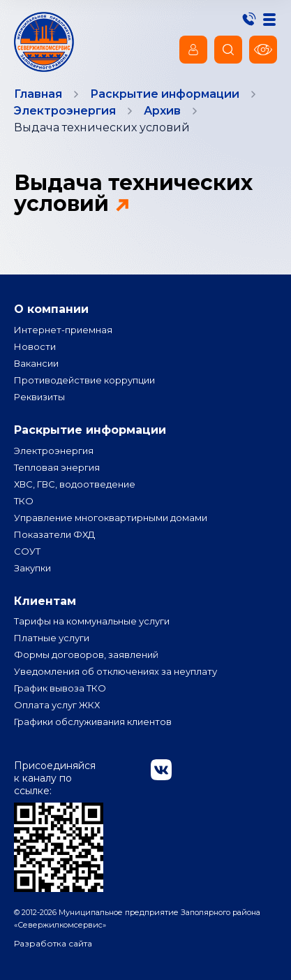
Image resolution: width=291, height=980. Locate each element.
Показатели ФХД (54, 534)
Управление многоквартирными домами (111, 518)
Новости (35, 346)
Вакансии (36, 363)
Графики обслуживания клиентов (93, 722)
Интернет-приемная (63, 330)
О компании (51, 309)
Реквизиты (39, 397)
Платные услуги (52, 638)
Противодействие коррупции (84, 380)
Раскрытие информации (90, 430)
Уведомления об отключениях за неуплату (115, 671)
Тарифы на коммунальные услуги (92, 621)
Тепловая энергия (57, 467)
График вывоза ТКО (60, 688)
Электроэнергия (54, 451)
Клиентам (45, 601)
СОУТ (27, 551)
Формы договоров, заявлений (86, 654)
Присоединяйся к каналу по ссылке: (59, 826)
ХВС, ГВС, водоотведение (75, 484)
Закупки (32, 568)
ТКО (24, 501)
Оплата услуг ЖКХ (57, 705)
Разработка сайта (53, 943)
